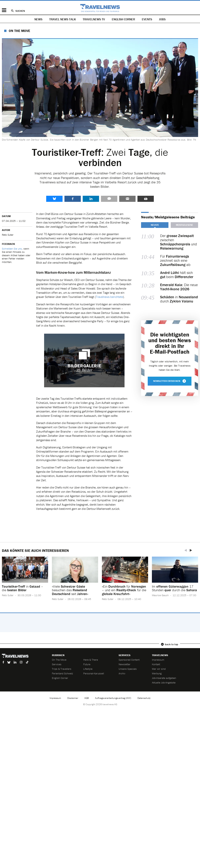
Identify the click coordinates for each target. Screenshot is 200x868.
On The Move (19, 31)
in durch (179, 299)
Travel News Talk (63, 19)
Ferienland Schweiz (62, 673)
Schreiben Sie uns (12, 249)
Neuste (155, 225)
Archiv (122, 673)
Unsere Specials (128, 669)
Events (147, 19)
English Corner (123, 19)
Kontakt (156, 664)
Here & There (91, 660)
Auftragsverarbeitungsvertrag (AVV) (113, 698)
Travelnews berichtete (109, 297)
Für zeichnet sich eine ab (175, 260)
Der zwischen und (179, 242)
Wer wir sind (159, 669)
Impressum (158, 660)
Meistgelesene (184, 225)
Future (87, 664)
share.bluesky (54, 199)
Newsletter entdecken (170, 381)
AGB (87, 698)
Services (57, 664)
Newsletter (125, 664)
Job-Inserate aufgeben (164, 678)
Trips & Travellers (62, 669)
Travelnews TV (94, 19)
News (38, 19)
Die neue (179, 287)
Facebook (73, 199)
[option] (25, 580)
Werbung (157, 673)
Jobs (162, 19)
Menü (4, 10)
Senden (127, 199)
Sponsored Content (129, 660)
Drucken (146, 199)
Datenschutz (144, 698)
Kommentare (109, 199)
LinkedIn (91, 199)
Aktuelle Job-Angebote (164, 683)
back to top (171, 644)
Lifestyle (88, 669)
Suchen (20, 11)
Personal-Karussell (94, 673)
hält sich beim (177, 275)
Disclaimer (73, 698)
